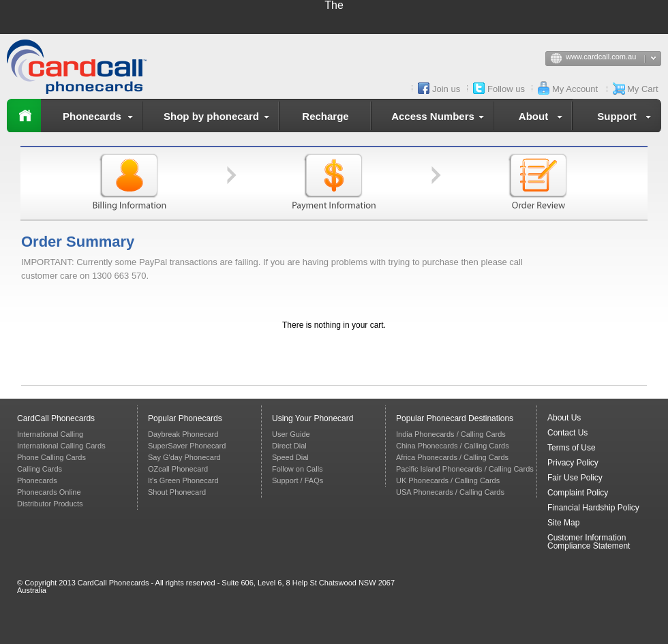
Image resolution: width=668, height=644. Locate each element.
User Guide (291, 434)
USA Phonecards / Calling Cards (450, 492)
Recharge (325, 116)
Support (627, 119)
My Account (575, 89)
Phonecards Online (49, 492)
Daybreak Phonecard (183, 434)
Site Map (563, 523)
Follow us (506, 89)
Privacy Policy (573, 463)
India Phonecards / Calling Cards (451, 434)
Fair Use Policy (575, 478)
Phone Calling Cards (51, 457)
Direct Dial (289, 446)
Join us (446, 89)
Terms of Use (572, 448)
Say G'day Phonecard (184, 457)
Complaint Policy (578, 493)
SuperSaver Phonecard (187, 446)
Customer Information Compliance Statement (589, 542)
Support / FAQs (298, 480)
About (543, 119)
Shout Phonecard (177, 492)
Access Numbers (440, 119)
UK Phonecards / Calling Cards (448, 480)
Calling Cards (40, 469)
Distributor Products (50, 504)
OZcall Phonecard (178, 469)
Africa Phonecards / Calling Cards (452, 457)
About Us (564, 418)
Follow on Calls (298, 469)
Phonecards (101, 119)
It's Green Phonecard (183, 480)
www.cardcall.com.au (613, 59)
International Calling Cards (61, 446)
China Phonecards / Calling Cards (453, 446)
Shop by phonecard (219, 119)
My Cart (643, 89)
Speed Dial (290, 457)
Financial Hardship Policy (593, 508)
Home (24, 116)
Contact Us (567, 433)
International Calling (50, 434)
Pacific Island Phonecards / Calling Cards (465, 469)
